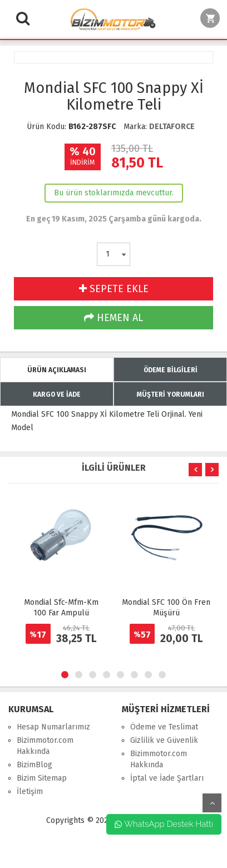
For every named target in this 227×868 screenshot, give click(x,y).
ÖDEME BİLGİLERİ (171, 370)
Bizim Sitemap (42, 778)
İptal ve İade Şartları (167, 778)
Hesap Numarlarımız (53, 727)
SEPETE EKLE (114, 289)
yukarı (212, 803)
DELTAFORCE (172, 127)
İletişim (30, 791)
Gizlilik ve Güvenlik (164, 740)
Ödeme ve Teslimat (164, 727)
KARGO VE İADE (57, 394)
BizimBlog (34, 765)
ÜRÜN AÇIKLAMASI (57, 370)
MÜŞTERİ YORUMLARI (171, 394)
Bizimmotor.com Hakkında (45, 746)
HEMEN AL (113, 318)
